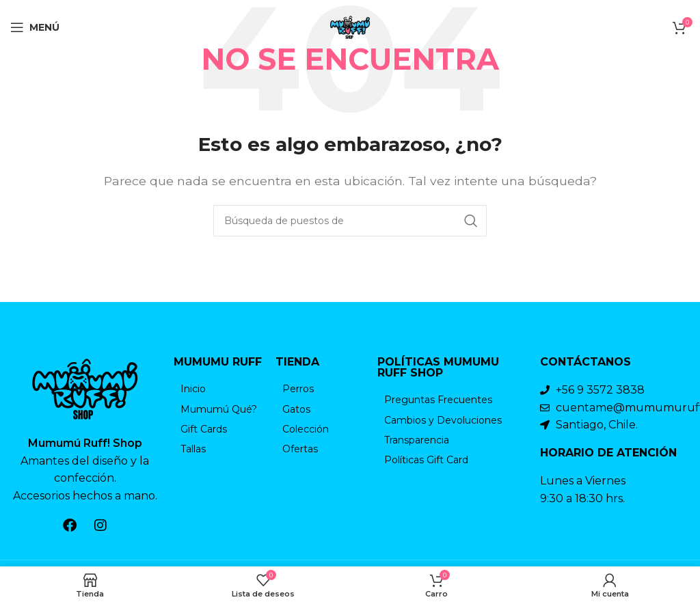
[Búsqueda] (350, 221)
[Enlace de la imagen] (85, 388)
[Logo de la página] (350, 26)
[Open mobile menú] (35, 27)
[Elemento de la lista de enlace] (218, 389)
